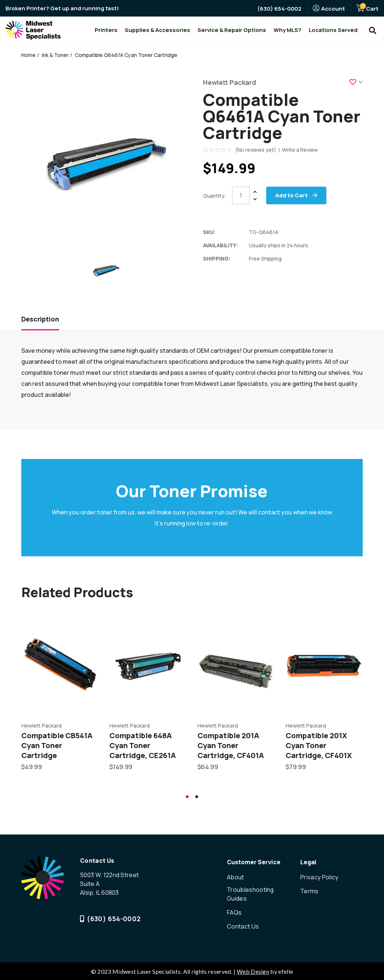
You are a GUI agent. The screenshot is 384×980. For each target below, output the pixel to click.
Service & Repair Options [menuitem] (232, 30)
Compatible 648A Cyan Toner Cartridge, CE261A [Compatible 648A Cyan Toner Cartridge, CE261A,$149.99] (143, 746)
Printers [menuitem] (106, 30)
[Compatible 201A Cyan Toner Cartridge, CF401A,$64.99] (236, 666)
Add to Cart (292, 195)
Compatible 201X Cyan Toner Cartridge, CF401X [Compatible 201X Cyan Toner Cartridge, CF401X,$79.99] (319, 746)
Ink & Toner (56, 55)
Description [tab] (40, 319)
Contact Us (243, 926)
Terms (309, 891)
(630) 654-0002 (279, 9)
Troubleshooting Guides (251, 895)
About (236, 878)
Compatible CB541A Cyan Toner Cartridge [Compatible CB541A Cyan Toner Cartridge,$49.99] (57, 746)
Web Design (253, 971)
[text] (218, 150)
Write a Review (300, 150)
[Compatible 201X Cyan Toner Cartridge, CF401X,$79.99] (324, 666)
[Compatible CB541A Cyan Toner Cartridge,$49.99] (60, 666)
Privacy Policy (319, 878)
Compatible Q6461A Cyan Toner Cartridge (126, 55)
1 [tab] (187, 797)
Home (29, 55)
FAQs (234, 913)
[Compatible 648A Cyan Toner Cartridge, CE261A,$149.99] (148, 666)
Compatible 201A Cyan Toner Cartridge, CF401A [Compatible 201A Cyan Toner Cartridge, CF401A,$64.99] (231, 746)
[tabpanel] (60, 695)
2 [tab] (197, 797)
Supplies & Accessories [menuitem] (157, 30)
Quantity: (215, 196)
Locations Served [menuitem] (333, 30)
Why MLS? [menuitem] (287, 30)
